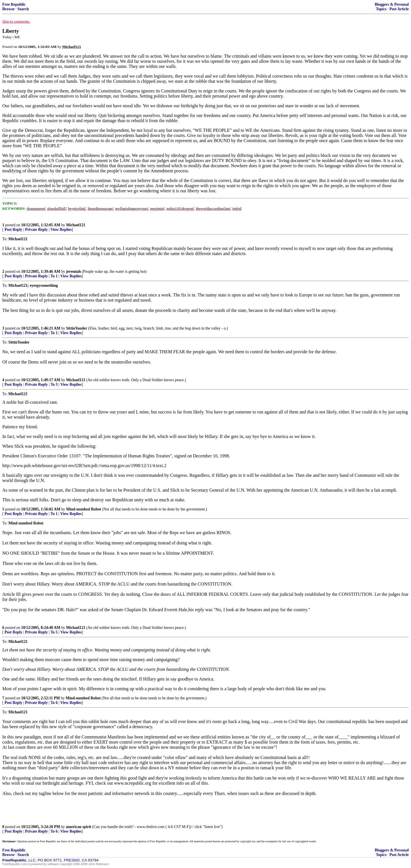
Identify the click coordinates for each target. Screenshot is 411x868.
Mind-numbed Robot (84, 509)
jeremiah (74, 271)
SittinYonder (77, 328)
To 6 (54, 703)
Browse (8, 9)
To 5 (54, 632)
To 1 (54, 276)
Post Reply (13, 230)
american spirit (79, 827)
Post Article (399, 9)
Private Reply (37, 230)
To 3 (54, 384)
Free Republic (14, 4)
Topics (381, 9)
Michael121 (76, 225)
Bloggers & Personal (392, 4)
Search (23, 9)
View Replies (61, 230)
